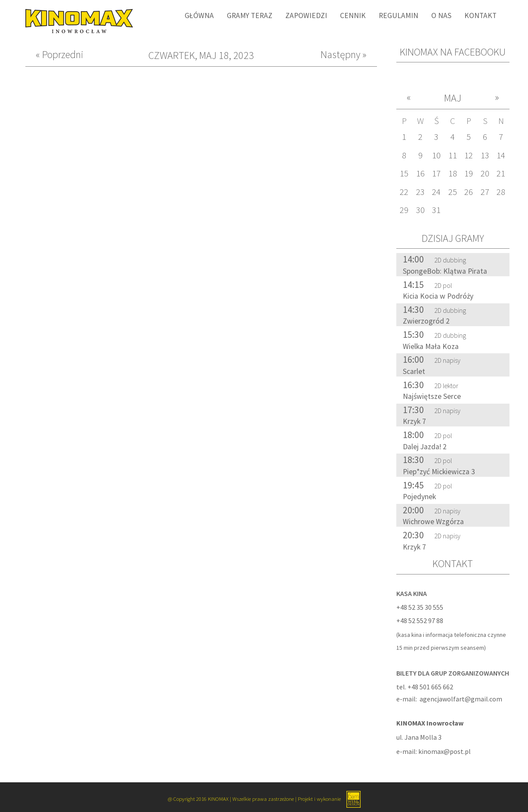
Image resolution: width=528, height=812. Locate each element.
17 (436, 173)
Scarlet (414, 371)
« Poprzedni (60, 55)
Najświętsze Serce (432, 396)
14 (501, 155)
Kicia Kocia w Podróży (438, 296)
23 (420, 192)
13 (485, 155)
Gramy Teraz (250, 15)
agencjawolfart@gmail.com (461, 699)
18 (453, 173)
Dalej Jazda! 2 (425, 447)
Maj (453, 98)
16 (420, 173)
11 (453, 155)
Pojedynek (419, 497)
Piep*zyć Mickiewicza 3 (439, 472)
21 (501, 173)
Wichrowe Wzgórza (433, 522)
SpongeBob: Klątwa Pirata (445, 271)
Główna (199, 15)
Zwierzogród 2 (426, 321)
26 (469, 192)
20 (485, 173)
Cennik (353, 15)
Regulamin (398, 15)
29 (404, 210)
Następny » (344, 55)
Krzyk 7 (414, 421)
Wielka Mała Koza (431, 346)
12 (469, 155)
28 (501, 192)
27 (485, 192)
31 (436, 210)
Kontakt (480, 15)
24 (436, 192)
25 (453, 192)
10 (436, 155)
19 (469, 173)
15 (404, 173)
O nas (441, 15)
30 (420, 210)
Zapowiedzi (306, 15)
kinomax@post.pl (445, 751)
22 (404, 192)
